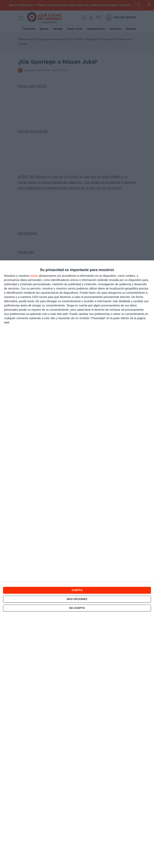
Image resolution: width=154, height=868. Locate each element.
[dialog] (77, 564)
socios (34, 276)
